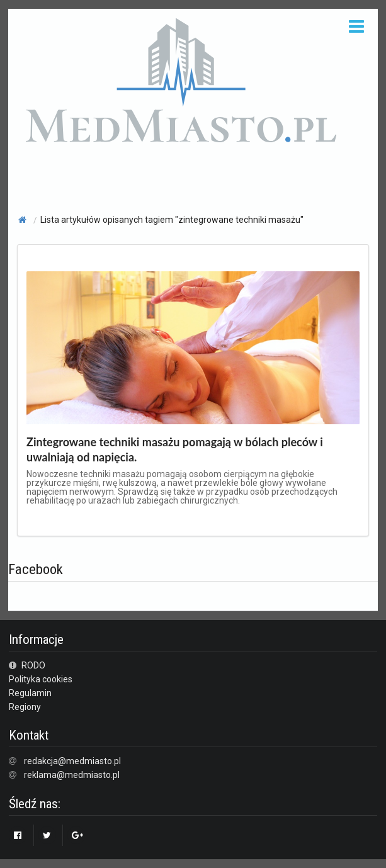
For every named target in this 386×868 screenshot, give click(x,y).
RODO (27, 665)
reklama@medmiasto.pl (72, 775)
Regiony (25, 707)
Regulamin (30, 693)
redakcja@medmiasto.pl (72, 761)
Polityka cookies (41, 679)
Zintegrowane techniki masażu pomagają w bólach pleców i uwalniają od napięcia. (175, 449)
